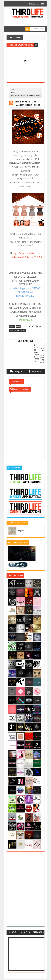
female (12, 327)
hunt (13, 93)
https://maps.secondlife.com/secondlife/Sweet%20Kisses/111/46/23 (26, 257)
